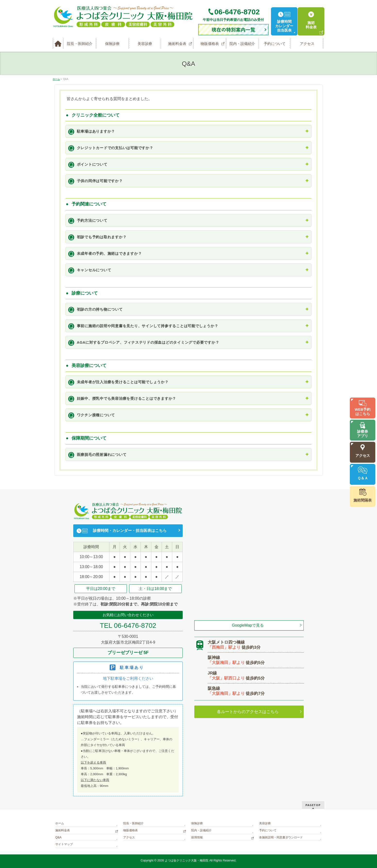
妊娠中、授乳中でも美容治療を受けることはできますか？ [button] (187, 398)
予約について (268, 830)
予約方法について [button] (187, 220)
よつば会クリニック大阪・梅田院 (187, 860)
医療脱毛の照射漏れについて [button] (187, 454)
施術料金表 (63, 830)
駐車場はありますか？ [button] (187, 131)
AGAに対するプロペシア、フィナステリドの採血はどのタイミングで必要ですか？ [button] (187, 342)
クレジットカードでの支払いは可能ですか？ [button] (187, 148)
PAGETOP (313, 805)
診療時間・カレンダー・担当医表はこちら (130, 531)
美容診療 (265, 823)
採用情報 (197, 837)
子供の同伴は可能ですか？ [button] (187, 181)
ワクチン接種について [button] (187, 415)
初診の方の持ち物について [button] (187, 309)
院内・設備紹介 (201, 830)
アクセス (129, 837)
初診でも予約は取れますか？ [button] (187, 237)
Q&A (58, 837)
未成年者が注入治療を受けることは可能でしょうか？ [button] (187, 382)
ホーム (60, 823)
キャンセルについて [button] (187, 270)
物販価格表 (131, 830)
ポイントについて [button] (187, 164)
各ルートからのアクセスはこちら (248, 712)
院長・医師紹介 (133, 823)
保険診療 (197, 823)
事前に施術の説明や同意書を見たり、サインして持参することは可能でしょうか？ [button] (187, 326)
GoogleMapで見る (248, 625)
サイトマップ (64, 844)
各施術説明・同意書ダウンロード (281, 837)
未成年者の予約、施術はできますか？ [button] (187, 253)
